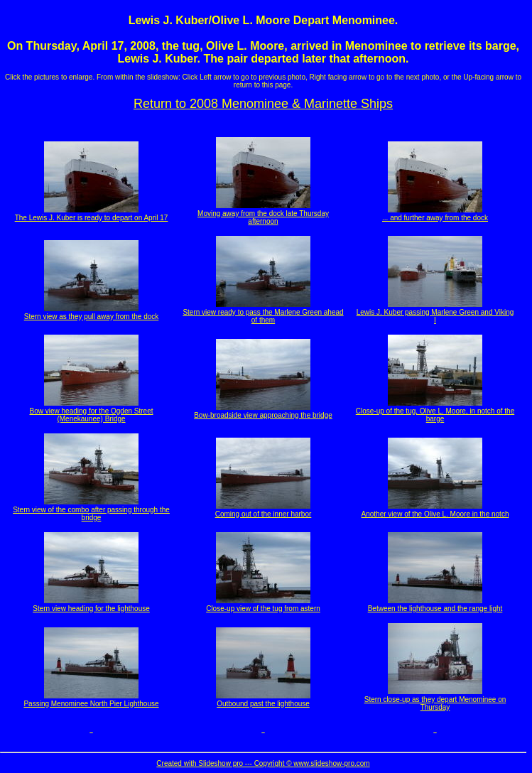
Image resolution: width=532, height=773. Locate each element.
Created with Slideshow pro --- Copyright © (225, 763)
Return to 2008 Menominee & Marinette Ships (263, 104)
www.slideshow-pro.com (331, 763)
